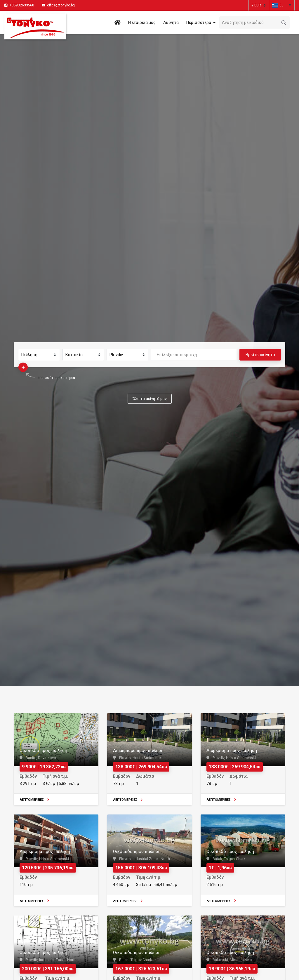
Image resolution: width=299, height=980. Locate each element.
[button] (278, 5)
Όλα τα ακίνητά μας (150, 399)
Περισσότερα (199, 22)
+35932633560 (22, 5)
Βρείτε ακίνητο (260, 355)
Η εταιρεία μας (142, 22)
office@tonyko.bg (58, 5)
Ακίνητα (171, 22)
